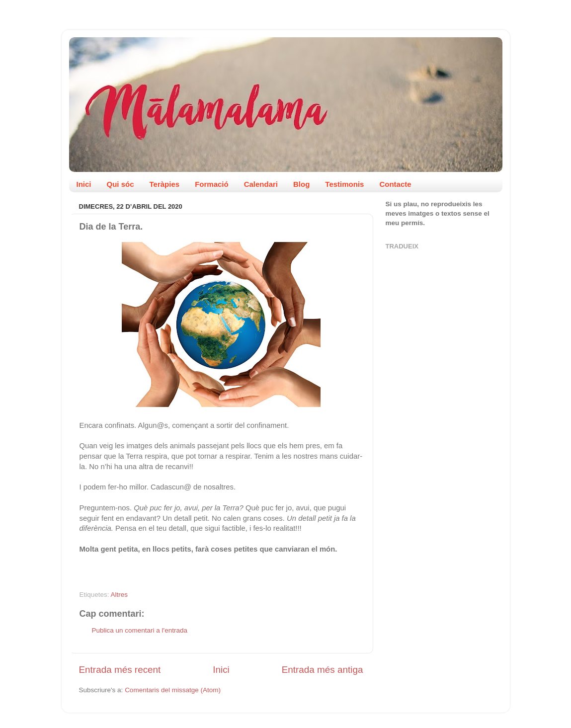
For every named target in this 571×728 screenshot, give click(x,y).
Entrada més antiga (323, 670)
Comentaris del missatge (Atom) (173, 690)
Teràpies (165, 184)
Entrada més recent (120, 670)
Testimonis (344, 184)
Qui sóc (121, 184)
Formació (212, 184)
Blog (301, 184)
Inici (84, 184)
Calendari (261, 184)
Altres (120, 595)
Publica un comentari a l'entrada (140, 630)
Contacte (395, 184)
